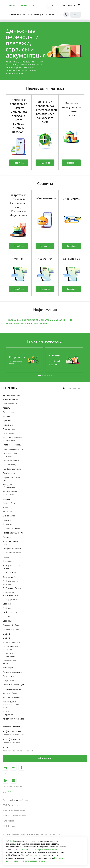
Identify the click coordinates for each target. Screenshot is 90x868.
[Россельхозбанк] (12, 5)
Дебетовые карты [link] (11, 404)
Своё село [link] (7, 604)
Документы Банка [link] (11, 680)
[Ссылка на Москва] (54, 5)
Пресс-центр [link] (8, 676)
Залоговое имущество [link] (12, 697)
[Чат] (66, 15)
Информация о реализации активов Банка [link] (12, 705)
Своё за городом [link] (10, 612)
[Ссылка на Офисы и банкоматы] (68, 5)
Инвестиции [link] (8, 425)
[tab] (45, 322)
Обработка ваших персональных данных (39, 850)
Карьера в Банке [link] (10, 693)
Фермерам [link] (8, 524)
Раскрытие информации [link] (13, 685)
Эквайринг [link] (7, 511)
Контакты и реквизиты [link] (13, 672)
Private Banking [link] (9, 465)
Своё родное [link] (8, 608)
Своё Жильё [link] (8, 621)
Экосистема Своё (10, 577)
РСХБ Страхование (11, 805)
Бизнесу (6, 499)
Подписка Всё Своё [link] (11, 625)
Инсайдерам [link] (8, 668)
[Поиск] (79, 5)
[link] (19, 163)
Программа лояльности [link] (13, 449)
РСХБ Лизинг (8, 821)
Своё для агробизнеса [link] (12, 588)
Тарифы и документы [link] (12, 469)
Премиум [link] (7, 421)
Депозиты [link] (7, 520)
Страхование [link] (8, 433)
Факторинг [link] (7, 561)
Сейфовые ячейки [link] (11, 460)
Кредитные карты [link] (11, 399)
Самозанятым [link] (9, 429)
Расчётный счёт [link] (9, 503)
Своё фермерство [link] (11, 600)
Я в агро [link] (6, 617)
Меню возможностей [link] (12, 553)
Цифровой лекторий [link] (12, 629)
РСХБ (12, 841)
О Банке (6, 634)
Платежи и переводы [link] (12, 445)
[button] (49, 5)
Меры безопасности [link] (12, 642)
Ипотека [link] (6, 416)
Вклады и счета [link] (9, 412)
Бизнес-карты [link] (9, 516)
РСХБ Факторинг (10, 826)
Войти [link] (76, 15)
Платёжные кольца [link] (11, 473)
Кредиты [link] (7, 408)
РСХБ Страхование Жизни (14, 810)
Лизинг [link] (6, 557)
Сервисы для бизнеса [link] (12, 529)
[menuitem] (28, 5)
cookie (28, 841)
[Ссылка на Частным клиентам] (28, 5)
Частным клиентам (11, 395)
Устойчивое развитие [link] (12, 689)
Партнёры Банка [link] (10, 573)
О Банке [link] (6, 638)
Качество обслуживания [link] (13, 719)
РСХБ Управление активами (15, 816)
